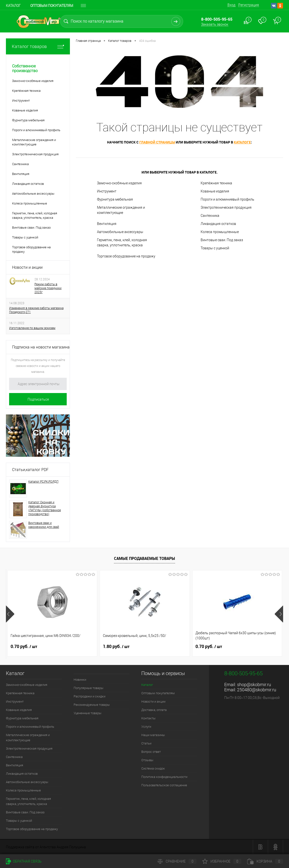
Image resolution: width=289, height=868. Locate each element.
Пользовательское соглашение (164, 785)
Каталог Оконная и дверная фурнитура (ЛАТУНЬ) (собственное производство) (45, 508)
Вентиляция (107, 224)
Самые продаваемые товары (144, 558)
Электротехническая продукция (226, 207)
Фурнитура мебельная (115, 199)
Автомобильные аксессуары (120, 232)
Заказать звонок (215, 24)
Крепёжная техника (216, 183)
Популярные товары (88, 688)
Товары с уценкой (215, 248)
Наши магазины (153, 735)
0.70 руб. (24, 647)
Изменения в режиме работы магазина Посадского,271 (36, 310)
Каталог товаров (38, 46)
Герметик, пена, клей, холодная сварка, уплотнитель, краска (122, 243)
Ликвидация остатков (218, 224)
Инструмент (107, 191)
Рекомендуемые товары (92, 705)
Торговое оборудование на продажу (126, 256)
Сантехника (210, 216)
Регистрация (249, 5)
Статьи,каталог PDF (30, 470)
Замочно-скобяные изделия (119, 183)
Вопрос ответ (151, 752)
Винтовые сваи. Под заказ (222, 240)
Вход (231, 5)
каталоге (242, 142)
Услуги (146, 727)
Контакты (148, 718)
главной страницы (157, 142)
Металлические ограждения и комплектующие (121, 210)
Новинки (80, 680)
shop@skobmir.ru (254, 685)
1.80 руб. (116, 647)
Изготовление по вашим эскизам (32, 328)
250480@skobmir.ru (257, 690)
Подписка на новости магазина (41, 347)
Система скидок (153, 768)
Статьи (146, 743)
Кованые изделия (215, 191)
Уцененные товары (88, 713)
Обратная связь (24, 861)
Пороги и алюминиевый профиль (227, 199)
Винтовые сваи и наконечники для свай (44, 525)
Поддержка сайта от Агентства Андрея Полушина (46, 847)
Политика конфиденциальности (164, 777)
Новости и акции (27, 267)
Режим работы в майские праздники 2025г (48, 288)
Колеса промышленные (220, 232)
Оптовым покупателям (52, 6)
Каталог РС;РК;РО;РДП (43, 482)
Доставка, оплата (154, 710)
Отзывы (147, 760)
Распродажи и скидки (89, 696)
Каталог (13, 6)
